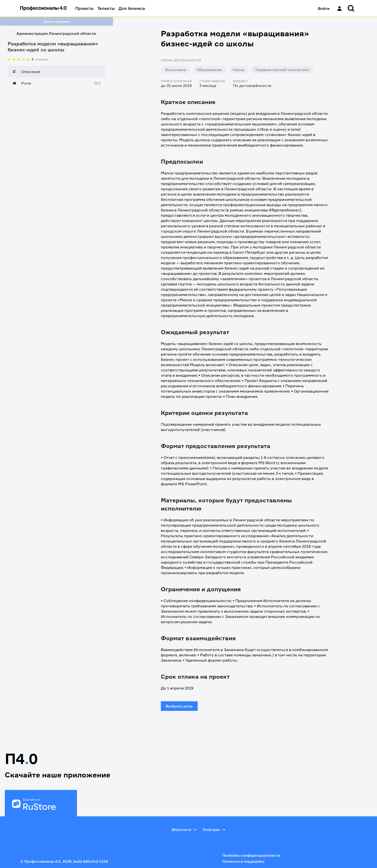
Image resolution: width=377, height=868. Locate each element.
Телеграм (214, 830)
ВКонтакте (185, 830)
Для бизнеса (132, 8)
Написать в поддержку (243, 861)
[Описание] (57, 72)
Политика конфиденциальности (251, 855)
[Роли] (57, 83)
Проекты (84, 8)
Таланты (106, 8)
